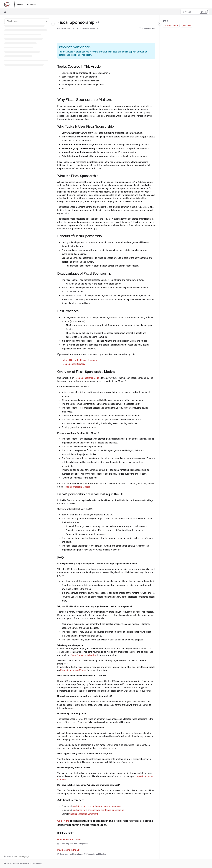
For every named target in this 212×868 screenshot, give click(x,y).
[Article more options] (153, 36)
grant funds (187, 26)
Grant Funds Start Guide (69, 840)
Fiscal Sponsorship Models (88, 378)
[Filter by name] (27, 21)
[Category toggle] (53, 23)
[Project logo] (7, 4)
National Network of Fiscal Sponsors (79, 360)
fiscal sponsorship (171, 26)
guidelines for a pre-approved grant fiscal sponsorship (98, 810)
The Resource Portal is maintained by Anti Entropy (23, 863)
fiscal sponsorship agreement (84, 814)
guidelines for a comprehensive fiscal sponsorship (97, 806)
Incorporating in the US (68, 850)
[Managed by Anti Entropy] (27, 4)
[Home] (5, 12)
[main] (106, 437)
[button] (195, 12)
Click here (63, 821)
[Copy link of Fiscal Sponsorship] (98, 23)
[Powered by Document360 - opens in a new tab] (16, 856)
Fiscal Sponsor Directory (73, 364)
